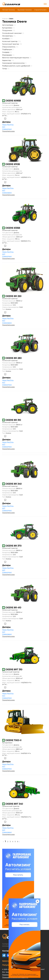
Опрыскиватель (10, 47)
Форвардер (8, 55)
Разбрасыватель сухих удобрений (17, 66)
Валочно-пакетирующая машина (17, 58)
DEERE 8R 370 (13, 546)
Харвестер (8, 60)
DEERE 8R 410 (13, 608)
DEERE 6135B (13, 228)
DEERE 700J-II (13, 740)
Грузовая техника (24, 10)
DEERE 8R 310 (13, 420)
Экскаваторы (9, 36)
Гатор (6, 69)
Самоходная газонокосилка (14, 63)
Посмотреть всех (8, 131)
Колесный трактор (12, 41)
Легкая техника (8, 10)
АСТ (4, 127)
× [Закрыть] (37, 901)
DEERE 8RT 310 (14, 669)
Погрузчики (9, 30)
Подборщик (8, 49)
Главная (5, 19)
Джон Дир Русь (8, 125)
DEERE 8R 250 (13, 296)
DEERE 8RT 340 (14, 804)
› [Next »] (19, 842)
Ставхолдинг (7, 129)
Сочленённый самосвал (13, 33)
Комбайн (7, 39)
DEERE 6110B (13, 164)
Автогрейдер (9, 25)
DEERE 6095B (13, 101)
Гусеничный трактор (12, 44)
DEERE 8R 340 (13, 484)
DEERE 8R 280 (13, 358)
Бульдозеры (8, 28)
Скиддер (7, 52)
